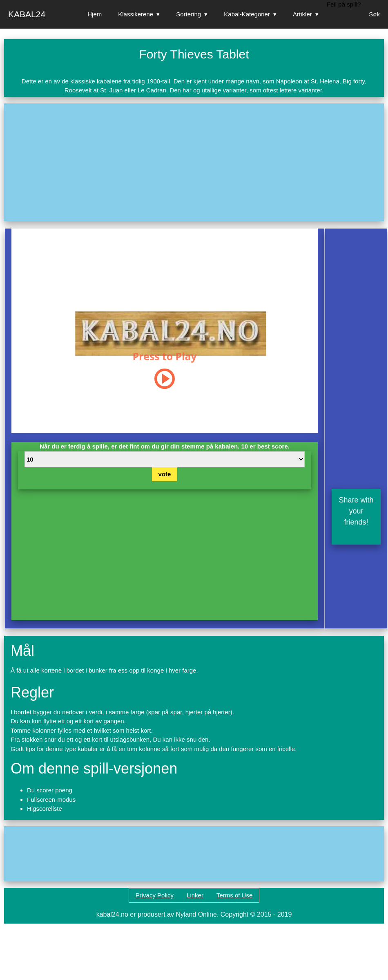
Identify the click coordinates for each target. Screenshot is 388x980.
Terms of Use (234, 895)
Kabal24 (27, 14)
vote (165, 474)
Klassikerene (136, 14)
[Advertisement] (109, 162)
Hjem (95, 14)
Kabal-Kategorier (247, 14)
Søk (374, 14)
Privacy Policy (155, 895)
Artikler (302, 14)
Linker (195, 895)
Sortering (188, 14)
